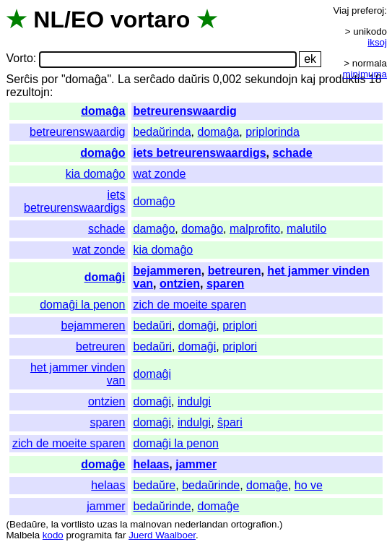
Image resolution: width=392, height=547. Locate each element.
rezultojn (27, 92)
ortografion (254, 524)
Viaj (341, 10)
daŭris (194, 79)
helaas (152, 464)
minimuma (365, 74)
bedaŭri (153, 326)
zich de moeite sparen (190, 305)
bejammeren (167, 271)
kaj (308, 79)
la (55, 524)
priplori (240, 326)
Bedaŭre (27, 524)
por (49, 79)
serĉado (154, 79)
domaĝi (105, 277)
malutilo (306, 229)
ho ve (309, 485)
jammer (196, 464)
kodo (53, 535)
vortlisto (78, 524)
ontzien (180, 284)
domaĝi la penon (82, 305)
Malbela (23, 535)
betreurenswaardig (185, 111)
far (121, 535)
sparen (225, 284)
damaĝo (154, 229)
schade (292, 153)
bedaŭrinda (162, 132)
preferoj (368, 10)
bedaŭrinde (211, 485)
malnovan (151, 524)
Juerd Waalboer (162, 535)
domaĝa (103, 111)
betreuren (235, 271)
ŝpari (230, 422)
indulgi (194, 401)
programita (89, 535)
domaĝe (103, 464)
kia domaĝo (96, 174)
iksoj (377, 42)
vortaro (150, 20)
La (124, 79)
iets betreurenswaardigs (200, 153)
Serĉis (22, 79)
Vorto (19, 59)
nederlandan (201, 524)
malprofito (255, 229)
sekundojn (271, 79)
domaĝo (103, 153)
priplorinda (273, 132)
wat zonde (160, 174)
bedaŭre (155, 485)
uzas (107, 524)
